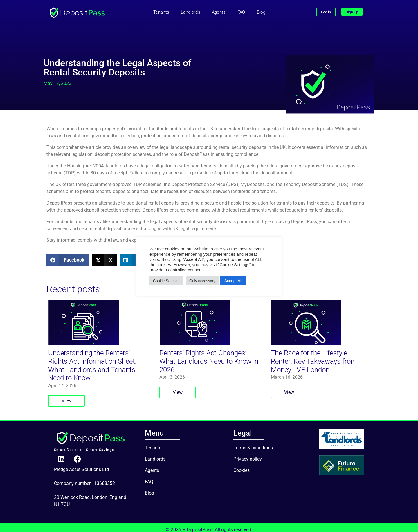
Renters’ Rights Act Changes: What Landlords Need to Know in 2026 (209, 356)
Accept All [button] (233, 281)
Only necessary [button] (202, 281)
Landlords (191, 12)
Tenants (161, 12)
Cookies (242, 465)
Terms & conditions (253, 442)
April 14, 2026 (62, 380)
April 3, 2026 (172, 372)
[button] (68, 260)
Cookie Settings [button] (166, 281)
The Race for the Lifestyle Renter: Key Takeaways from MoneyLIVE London (314, 356)
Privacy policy (248, 454)
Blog (261, 12)
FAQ (241, 12)
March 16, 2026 (287, 372)
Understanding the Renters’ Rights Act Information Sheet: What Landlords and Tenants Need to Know (92, 360)
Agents (219, 12)
